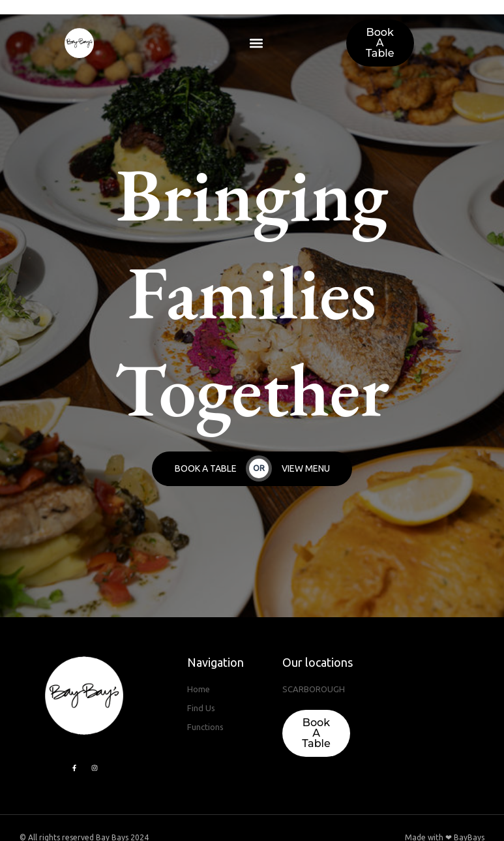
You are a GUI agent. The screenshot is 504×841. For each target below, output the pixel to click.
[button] (256, 43)
